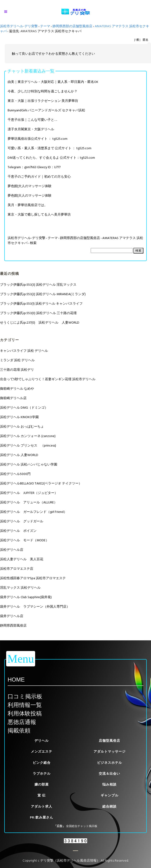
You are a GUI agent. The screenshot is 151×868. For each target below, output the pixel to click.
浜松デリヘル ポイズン (18, 531)
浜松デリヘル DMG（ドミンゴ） (24, 408)
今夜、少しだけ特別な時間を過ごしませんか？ (42, 91)
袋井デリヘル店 (12, 616)
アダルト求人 (42, 807)
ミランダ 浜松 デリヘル (17, 360)
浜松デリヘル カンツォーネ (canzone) (28, 436)
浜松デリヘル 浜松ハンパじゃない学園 (29, 464)
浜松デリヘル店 (12, 550)
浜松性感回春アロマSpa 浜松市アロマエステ (33, 578)
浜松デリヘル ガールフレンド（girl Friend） (33, 512)
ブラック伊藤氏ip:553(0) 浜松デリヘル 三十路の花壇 (38, 313)
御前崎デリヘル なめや (17, 389)
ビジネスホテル (110, 763)
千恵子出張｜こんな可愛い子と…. (32, 120)
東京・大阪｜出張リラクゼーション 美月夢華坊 (43, 101)
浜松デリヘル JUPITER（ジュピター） (29, 493)
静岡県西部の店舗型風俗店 (72, 26)
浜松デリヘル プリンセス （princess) (28, 445)
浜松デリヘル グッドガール (22, 521)
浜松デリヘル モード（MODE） (24, 540)
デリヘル (42, 741)
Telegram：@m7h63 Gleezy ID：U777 (34, 167)
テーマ (45, 26)
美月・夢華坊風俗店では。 (28, 205)
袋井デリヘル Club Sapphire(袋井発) (26, 597)
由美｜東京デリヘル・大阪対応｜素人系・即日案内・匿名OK (53, 82)
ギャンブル (110, 795)
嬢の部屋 (42, 784)
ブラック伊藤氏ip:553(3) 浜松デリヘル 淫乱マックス (38, 285)
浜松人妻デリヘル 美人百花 (22, 559)
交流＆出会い (109, 774)
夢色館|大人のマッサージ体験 (30, 186)
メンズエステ (42, 752)
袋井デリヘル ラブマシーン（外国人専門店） (35, 607)
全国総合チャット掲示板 (82, 826)
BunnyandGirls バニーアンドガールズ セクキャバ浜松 (46, 110)
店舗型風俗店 (109, 741)
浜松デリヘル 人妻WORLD (19, 455)
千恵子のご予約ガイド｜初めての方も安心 (39, 177)
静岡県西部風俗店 (13, 626)
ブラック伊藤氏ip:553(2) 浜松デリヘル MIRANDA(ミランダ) (43, 294)
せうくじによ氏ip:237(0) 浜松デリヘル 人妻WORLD (40, 323)
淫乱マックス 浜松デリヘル (20, 588)
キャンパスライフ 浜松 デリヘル (24, 351)
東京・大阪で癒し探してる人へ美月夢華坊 (39, 215)
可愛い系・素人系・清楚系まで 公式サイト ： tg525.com (50, 148)
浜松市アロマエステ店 (17, 569)
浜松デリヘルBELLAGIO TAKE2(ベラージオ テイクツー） (41, 483)
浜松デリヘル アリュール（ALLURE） (29, 502)
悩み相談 (109, 784)
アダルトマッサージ (110, 752)
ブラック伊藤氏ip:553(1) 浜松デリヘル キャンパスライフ (41, 304)
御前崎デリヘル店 (13, 398)
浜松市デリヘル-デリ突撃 (19, 26)
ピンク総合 (42, 763)
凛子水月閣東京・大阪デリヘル (31, 129)
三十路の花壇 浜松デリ (17, 370)
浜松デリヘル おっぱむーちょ (22, 427)
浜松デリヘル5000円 (15, 474)
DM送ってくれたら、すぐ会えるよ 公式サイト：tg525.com (51, 158)
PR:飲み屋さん (42, 817)
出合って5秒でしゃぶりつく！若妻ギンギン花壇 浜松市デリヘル (48, 379)
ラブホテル (42, 774)
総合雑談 (109, 807)
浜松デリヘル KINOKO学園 (19, 417)
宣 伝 (42, 795)
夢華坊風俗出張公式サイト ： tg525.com (38, 139)
